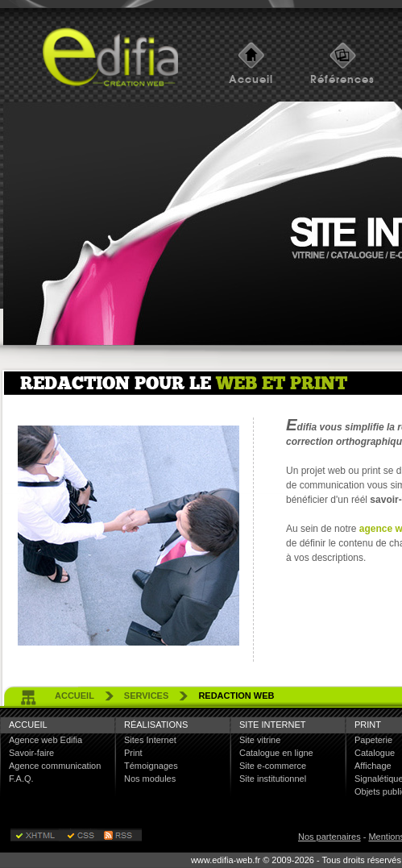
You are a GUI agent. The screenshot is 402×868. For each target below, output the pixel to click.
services (146, 696)
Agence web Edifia (46, 740)
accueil (75, 696)
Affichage (373, 766)
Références (342, 79)
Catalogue (375, 753)
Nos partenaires (329, 837)
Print (133, 753)
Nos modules (150, 779)
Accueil (251, 79)
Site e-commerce (273, 766)
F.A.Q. (21, 779)
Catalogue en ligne (276, 753)
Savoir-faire (31, 753)
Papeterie (373, 740)
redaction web (236, 696)
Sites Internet (150, 740)
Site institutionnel (273, 779)
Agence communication (55, 766)
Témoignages (151, 766)
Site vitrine (260, 740)
